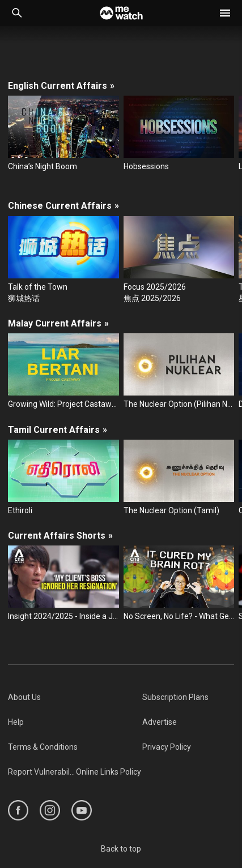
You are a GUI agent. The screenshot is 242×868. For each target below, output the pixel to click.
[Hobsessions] (179, 134)
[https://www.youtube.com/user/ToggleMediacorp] (82, 810)
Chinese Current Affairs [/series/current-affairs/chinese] (63, 206)
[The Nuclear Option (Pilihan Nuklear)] (179, 371)
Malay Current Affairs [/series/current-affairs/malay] (58, 323)
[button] (225, 13)
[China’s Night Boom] (63, 134)
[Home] (121, 13)
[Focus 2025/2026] (179, 260)
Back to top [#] (121, 849)
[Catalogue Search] (17, 13)
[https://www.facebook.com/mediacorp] (18, 810)
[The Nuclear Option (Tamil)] (179, 478)
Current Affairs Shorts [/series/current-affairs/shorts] (60, 536)
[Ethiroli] (63, 478)
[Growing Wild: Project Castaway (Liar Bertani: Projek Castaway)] (63, 371)
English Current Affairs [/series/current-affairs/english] (61, 86)
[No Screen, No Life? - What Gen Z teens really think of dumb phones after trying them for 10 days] (179, 584)
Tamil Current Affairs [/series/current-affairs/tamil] (58, 430)
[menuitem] (75, 697)
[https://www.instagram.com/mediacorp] (50, 810)
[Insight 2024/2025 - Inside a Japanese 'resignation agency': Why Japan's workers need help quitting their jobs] (63, 584)
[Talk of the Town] (63, 260)
